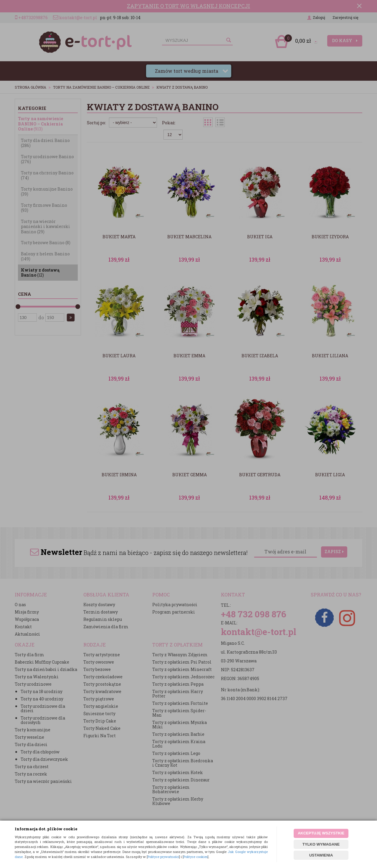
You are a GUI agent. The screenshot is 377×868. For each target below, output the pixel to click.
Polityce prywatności (163, 857)
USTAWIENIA (321, 855)
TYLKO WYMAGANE (321, 844)
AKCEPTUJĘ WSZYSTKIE (321, 833)
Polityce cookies (196, 857)
